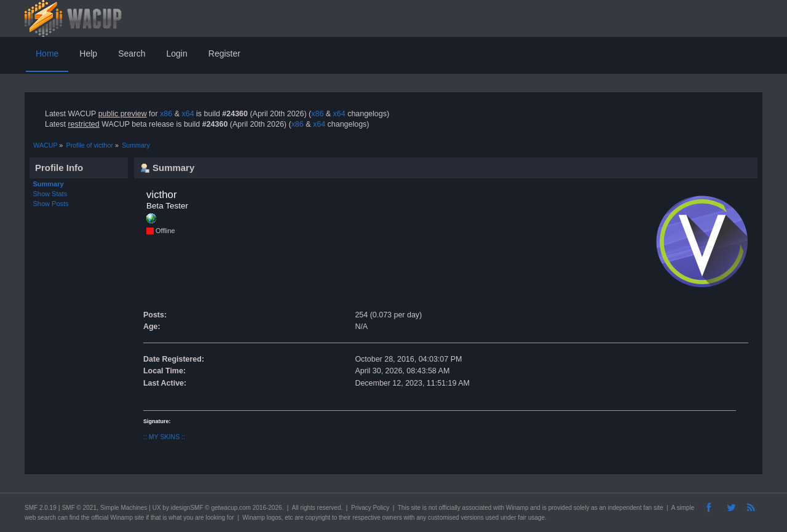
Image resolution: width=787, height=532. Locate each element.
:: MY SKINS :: (164, 437)
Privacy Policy (370, 508)
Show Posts (51, 204)
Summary (49, 184)
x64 (188, 114)
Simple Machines (124, 508)
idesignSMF (187, 508)
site (416, 508)
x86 (166, 114)
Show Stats (50, 194)
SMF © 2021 (79, 508)
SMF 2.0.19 (41, 508)
